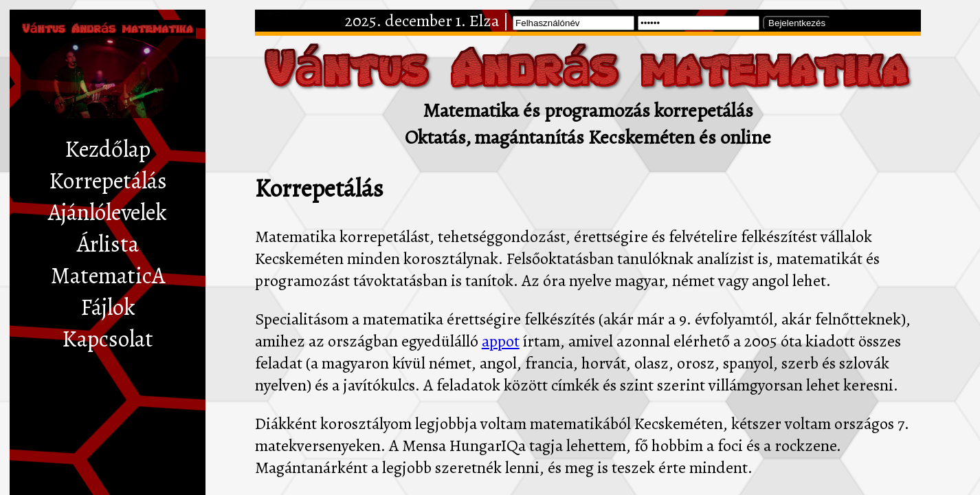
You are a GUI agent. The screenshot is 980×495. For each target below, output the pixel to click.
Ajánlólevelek (108, 212)
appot (501, 341)
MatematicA (108, 276)
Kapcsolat (108, 339)
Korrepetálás (108, 181)
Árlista (108, 244)
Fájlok (108, 307)
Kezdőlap (108, 149)
